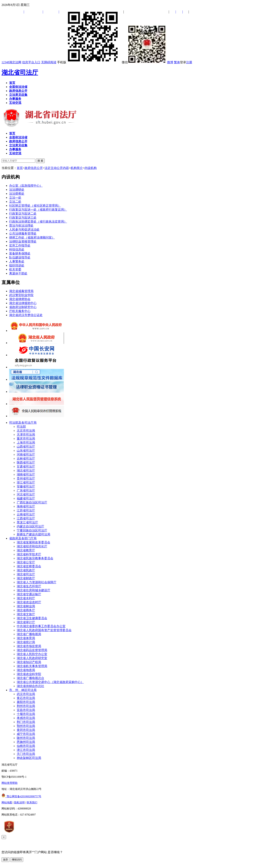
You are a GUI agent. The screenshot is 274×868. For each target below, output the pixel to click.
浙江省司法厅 (26, 482)
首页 (20, 168)
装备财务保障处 (20, 253)
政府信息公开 (34, 168)
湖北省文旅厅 (26, 614)
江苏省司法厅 (26, 510)
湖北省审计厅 (26, 622)
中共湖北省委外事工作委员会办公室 (41, 626)
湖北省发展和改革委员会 (33, 542)
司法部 (21, 427)
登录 (183, 62)
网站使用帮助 (10, 783)
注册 (189, 62)
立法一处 (15, 198)
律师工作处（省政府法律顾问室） (32, 237)
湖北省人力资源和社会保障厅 (37, 582)
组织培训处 (17, 265)
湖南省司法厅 (26, 474)
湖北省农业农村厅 (29, 602)
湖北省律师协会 (20, 299)
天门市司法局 (26, 754)
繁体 (177, 62)
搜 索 (40, 161)
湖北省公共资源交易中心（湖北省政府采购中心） (50, 682)
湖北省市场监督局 (29, 646)
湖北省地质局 (26, 670)
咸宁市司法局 (26, 734)
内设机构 (91, 168)
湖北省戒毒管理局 (21, 291)
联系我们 (32, 803)
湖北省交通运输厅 (29, 594)
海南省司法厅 (26, 506)
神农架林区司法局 (29, 758)
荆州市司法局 (26, 706)
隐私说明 (19, 803)
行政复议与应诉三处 (23, 218)
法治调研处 (17, 190)
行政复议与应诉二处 (23, 214)
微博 (170, 62)
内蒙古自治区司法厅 (30, 526)
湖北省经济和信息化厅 (32, 546)
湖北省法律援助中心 (23, 303)
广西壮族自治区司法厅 (32, 502)
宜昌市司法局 (26, 710)
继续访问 (17, 860)
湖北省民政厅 (26, 570)
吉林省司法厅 (26, 459)
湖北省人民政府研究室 (32, 658)
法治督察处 (17, 194)
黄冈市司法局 (26, 730)
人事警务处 (17, 261)
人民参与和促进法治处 (24, 229)
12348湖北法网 (11, 62)
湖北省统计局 (26, 642)
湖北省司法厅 (20, 72)
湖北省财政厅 (26, 578)
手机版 (89, 62)
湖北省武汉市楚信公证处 (26, 315)
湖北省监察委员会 (29, 566)
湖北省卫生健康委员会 (32, 618)
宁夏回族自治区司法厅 (32, 530)
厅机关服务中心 (20, 311)
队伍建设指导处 (20, 257)
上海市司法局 (26, 443)
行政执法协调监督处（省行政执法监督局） (38, 222)
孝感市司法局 (26, 718)
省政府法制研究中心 (23, 307)
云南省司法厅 (26, 514)
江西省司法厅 (26, 518)
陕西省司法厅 (26, 463)
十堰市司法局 (26, 714)
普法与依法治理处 (21, 226)
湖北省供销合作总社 (30, 686)
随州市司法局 (26, 738)
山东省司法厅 (26, 451)
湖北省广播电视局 (29, 634)
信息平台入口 (31, 62)
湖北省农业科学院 (29, 674)
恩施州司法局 (26, 742)
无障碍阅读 (49, 62)
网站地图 (7, 803)
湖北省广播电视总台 (30, 678)
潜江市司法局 (26, 750)
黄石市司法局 (26, 698)
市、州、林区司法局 (23, 690)
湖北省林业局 (26, 606)
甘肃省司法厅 (26, 467)
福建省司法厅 (26, 498)
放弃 (6, 860)
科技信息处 (17, 249)
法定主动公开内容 (57, 168)
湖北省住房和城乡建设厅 (33, 590)
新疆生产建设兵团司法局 (33, 534)
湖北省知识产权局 (29, 662)
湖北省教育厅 (26, 550)
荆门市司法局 (26, 722)
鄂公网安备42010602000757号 (21, 796)
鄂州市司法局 (26, 726)
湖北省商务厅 (26, 610)
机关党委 (15, 269)
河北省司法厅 (26, 494)
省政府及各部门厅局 (23, 538)
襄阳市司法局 (26, 702)
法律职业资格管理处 (23, 241)
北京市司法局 (26, 431)
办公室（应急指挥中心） (26, 186)
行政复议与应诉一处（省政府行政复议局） (38, 210)
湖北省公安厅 (26, 562)
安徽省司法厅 (26, 486)
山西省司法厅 (26, 447)
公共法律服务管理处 (23, 233)
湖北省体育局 (26, 638)
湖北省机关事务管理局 (32, 666)
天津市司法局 (26, 435)
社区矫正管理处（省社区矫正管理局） (35, 206)
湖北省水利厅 (26, 598)
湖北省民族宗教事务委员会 (35, 558)
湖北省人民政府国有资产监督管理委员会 (44, 630)
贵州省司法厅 (26, 478)
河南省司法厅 (26, 455)
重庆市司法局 (26, 439)
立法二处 (15, 202)
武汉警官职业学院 (21, 295)
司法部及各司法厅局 (23, 423)
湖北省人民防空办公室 (32, 654)
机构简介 (77, 168)
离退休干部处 (18, 273)
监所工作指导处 (20, 245)
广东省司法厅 (26, 490)
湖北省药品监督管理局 (32, 650)
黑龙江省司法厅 (27, 522)
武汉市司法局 (26, 694)
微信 (144, 62)
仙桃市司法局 (26, 746)
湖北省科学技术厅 (29, 554)
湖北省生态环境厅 (29, 586)
